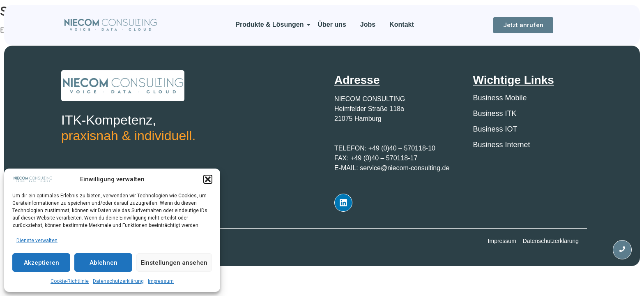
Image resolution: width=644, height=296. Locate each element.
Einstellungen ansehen (174, 263)
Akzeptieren (41, 263)
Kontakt (402, 24)
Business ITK (495, 113)
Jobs (368, 24)
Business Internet (502, 145)
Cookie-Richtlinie (70, 281)
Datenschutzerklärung (118, 281)
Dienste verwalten (37, 240)
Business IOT (495, 129)
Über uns (332, 24)
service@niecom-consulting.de (405, 168)
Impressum (161, 281)
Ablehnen (103, 263)
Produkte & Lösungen (271, 24)
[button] (208, 179)
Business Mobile (500, 98)
